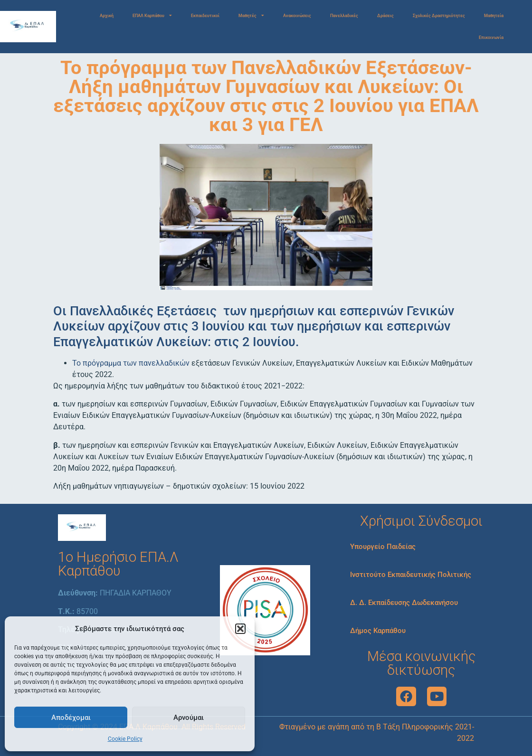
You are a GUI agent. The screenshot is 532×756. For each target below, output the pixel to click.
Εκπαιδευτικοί (205, 16)
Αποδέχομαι (71, 718)
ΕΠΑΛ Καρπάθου (152, 16)
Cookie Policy (125, 739)
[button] (240, 629)
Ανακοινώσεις (297, 16)
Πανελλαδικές (344, 16)
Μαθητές (251, 16)
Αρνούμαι (189, 718)
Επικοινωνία (491, 38)
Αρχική (107, 16)
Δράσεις (385, 16)
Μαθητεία (494, 16)
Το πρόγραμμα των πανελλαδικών (131, 363)
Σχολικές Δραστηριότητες (439, 16)
